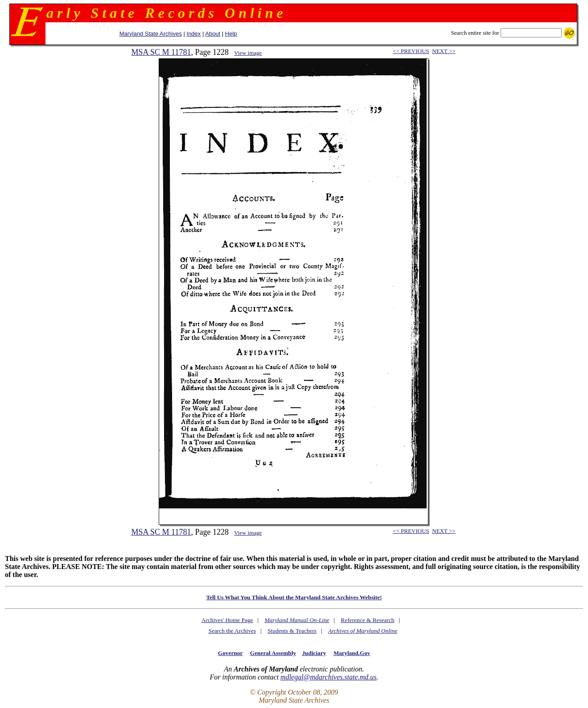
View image (248, 53)
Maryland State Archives (151, 34)
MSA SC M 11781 (161, 52)
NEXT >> (444, 51)
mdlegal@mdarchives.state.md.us (328, 677)
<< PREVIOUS (411, 51)
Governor (230, 653)
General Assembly (273, 653)
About (213, 34)
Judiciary (314, 653)
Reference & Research (368, 620)
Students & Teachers (292, 631)
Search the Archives (232, 631)
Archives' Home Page (227, 620)
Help (231, 34)
